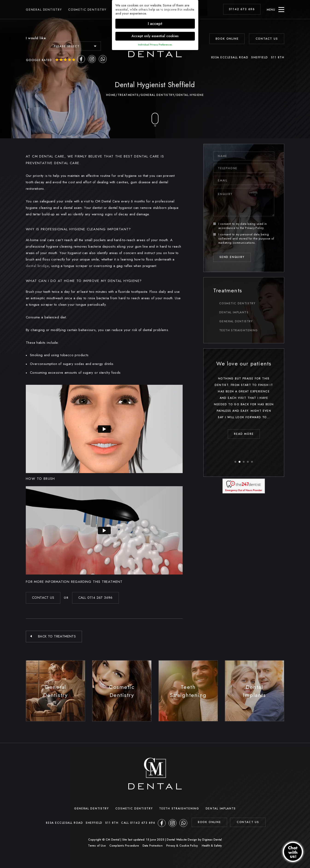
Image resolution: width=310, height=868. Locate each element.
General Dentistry (44, 10)
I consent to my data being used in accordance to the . (240, 226)
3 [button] (244, 462)
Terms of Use (97, 846)
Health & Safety (212, 846)
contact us (248, 822)
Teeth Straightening (133, 10)
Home (111, 95)
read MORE (279, 434)
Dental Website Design (182, 840)
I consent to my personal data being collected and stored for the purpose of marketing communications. (244, 239)
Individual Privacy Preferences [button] (155, 45)
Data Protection (153, 846)
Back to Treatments (57, 636)
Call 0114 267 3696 (95, 598)
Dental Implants (176, 10)
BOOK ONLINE (227, 39)
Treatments (128, 95)
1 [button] (236, 462)
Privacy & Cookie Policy (182, 846)
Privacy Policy (254, 228)
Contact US (43, 598)
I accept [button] (155, 24)
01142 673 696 (242, 9)
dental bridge (37, 266)
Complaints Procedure (124, 846)
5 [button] (252, 462)
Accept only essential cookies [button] (155, 36)
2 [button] (240, 462)
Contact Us (267, 39)
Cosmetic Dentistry (87, 10)
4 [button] (248, 462)
